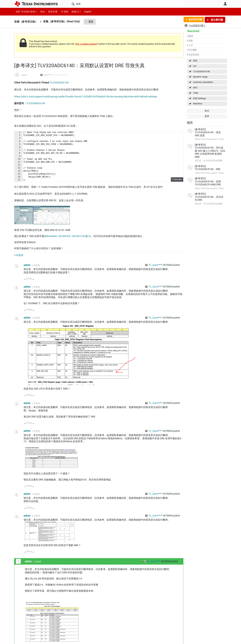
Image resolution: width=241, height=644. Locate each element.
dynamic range (200, 77)
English (88, 12)
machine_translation (203, 82)
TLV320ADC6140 (201, 71)
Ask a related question (86, 44)
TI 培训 (64, 12)
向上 (25, 280)
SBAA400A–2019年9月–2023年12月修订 (68, 236)
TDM (195, 93)
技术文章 (53, 12)
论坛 (43, 12)
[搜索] (127, 4)
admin (24, 75)
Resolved (193, 31)
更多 (91, 22)
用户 (225, 4)
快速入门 (76, 12)
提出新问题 (217, 20)
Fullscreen (177, 179)
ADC (195, 88)
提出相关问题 (194, 20)
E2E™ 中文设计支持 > (26, 12)
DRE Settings (199, 98)
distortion (198, 104)
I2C (195, 66)
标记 (207, 111)
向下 (33, 280)
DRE (195, 61)
